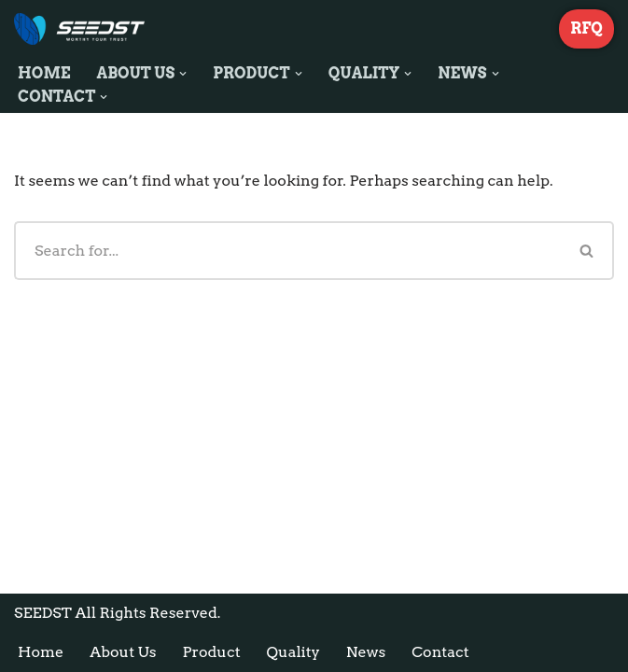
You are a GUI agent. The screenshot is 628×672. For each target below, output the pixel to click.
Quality (293, 652)
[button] (183, 74)
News (366, 652)
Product (211, 652)
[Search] (287, 251)
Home (44, 73)
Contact (440, 652)
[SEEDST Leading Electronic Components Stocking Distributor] (79, 29)
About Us (123, 652)
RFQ (586, 28)
